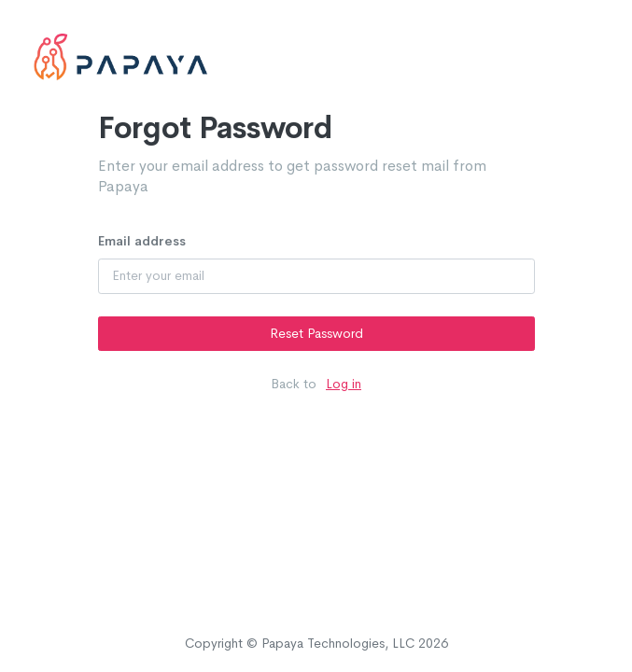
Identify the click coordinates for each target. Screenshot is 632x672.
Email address (142, 241)
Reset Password (316, 333)
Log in (344, 384)
